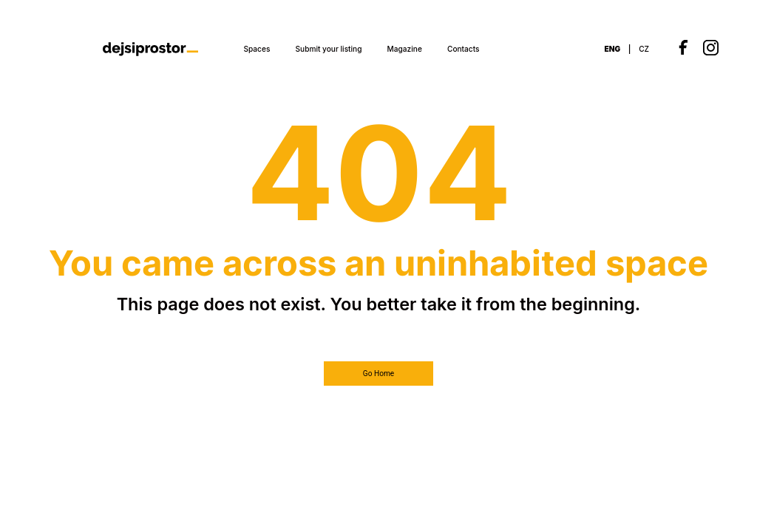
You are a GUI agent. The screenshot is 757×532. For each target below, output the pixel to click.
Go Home (378, 374)
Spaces (257, 49)
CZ (644, 49)
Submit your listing (329, 49)
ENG (613, 49)
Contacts (464, 49)
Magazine (405, 49)
